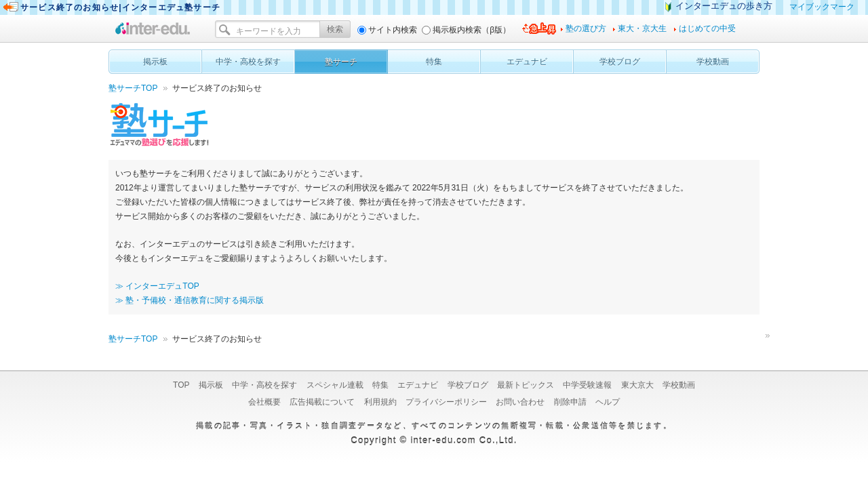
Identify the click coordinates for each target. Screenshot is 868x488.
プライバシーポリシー (446, 402)
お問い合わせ (520, 402)
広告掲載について (322, 402)
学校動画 (679, 385)
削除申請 (570, 402)
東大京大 (637, 385)
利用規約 (380, 402)
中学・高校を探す (264, 385)
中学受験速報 (587, 385)
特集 (380, 385)
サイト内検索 (393, 30)
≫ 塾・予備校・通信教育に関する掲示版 (190, 300)
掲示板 (211, 385)
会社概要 (264, 402)
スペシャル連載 (335, 385)
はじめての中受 (707, 28)
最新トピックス (526, 385)
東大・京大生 (642, 28)
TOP (181, 385)
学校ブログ (468, 385)
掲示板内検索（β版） (472, 30)
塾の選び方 (586, 28)
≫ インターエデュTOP (157, 286)
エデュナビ (418, 385)
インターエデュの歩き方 (724, 6)
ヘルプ (608, 402)
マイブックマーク (822, 7)
